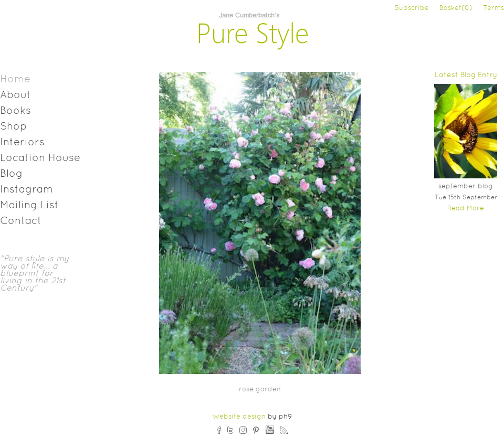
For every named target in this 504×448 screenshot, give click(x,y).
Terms (493, 8)
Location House (40, 158)
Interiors (22, 143)
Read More (466, 209)
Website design (239, 417)
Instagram (27, 190)
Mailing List (29, 206)
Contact (21, 221)
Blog (11, 174)
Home (15, 80)
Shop (13, 127)
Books (15, 111)
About (15, 95)
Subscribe (412, 8)
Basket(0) (456, 8)
